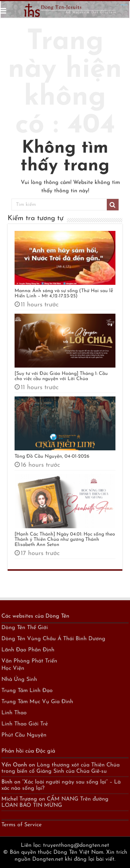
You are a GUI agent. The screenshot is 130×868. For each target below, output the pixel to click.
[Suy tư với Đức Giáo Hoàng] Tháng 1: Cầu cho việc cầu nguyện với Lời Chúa (61, 376)
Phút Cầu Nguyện (24, 735)
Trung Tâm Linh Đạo (27, 691)
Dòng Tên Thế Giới (25, 628)
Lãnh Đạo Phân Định (28, 650)
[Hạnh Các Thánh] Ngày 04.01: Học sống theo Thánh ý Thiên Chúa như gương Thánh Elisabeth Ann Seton (65, 540)
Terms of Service (21, 825)
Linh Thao (14, 713)
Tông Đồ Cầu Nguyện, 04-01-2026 (52, 456)
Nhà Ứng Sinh (19, 680)
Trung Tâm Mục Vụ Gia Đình (37, 702)
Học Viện (13, 668)
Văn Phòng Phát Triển (29, 661)
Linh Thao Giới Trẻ (25, 724)
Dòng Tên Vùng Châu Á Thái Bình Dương (53, 639)
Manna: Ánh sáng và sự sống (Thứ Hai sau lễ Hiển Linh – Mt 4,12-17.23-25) (64, 294)
